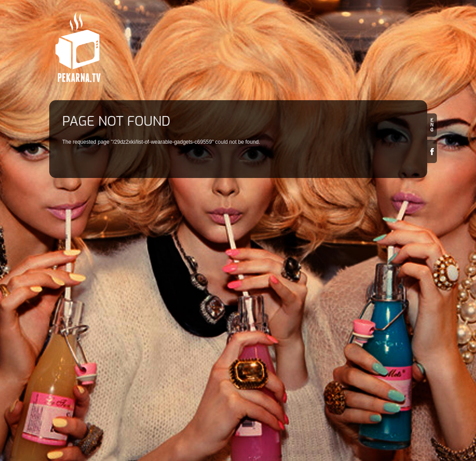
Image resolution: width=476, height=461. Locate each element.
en (432, 125)
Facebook (432, 151)
